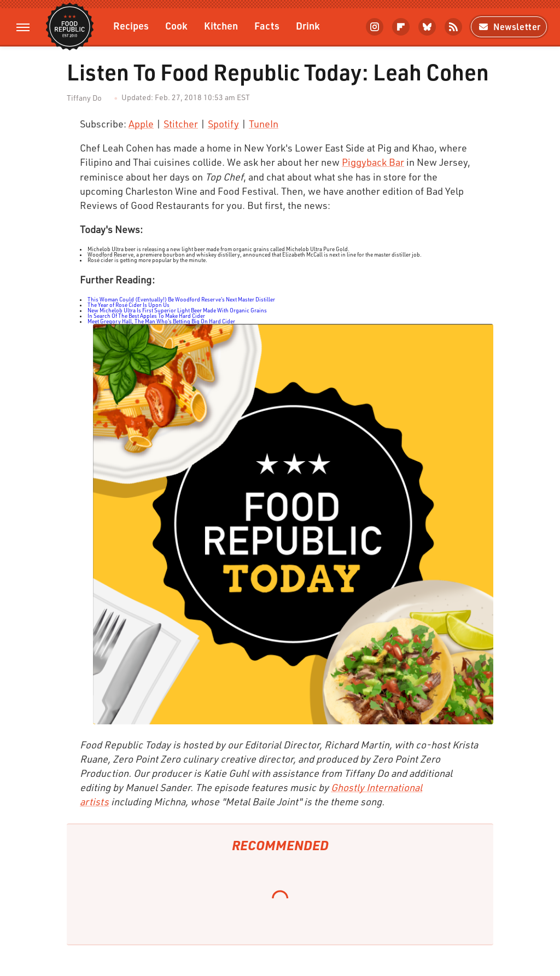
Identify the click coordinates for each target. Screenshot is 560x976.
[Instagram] (375, 27)
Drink (308, 25)
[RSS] (453, 27)
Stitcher (181, 124)
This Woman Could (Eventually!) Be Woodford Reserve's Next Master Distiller (181, 299)
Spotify (223, 124)
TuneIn (264, 124)
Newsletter (509, 27)
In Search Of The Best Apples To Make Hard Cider (146, 316)
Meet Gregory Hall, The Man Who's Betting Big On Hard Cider (161, 321)
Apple (141, 124)
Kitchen (221, 25)
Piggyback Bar (373, 162)
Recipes (131, 25)
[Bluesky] (427, 27)
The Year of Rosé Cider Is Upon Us (129, 305)
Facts (267, 25)
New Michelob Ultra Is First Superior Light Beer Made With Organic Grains (177, 310)
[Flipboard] (401, 27)
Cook (176, 25)
